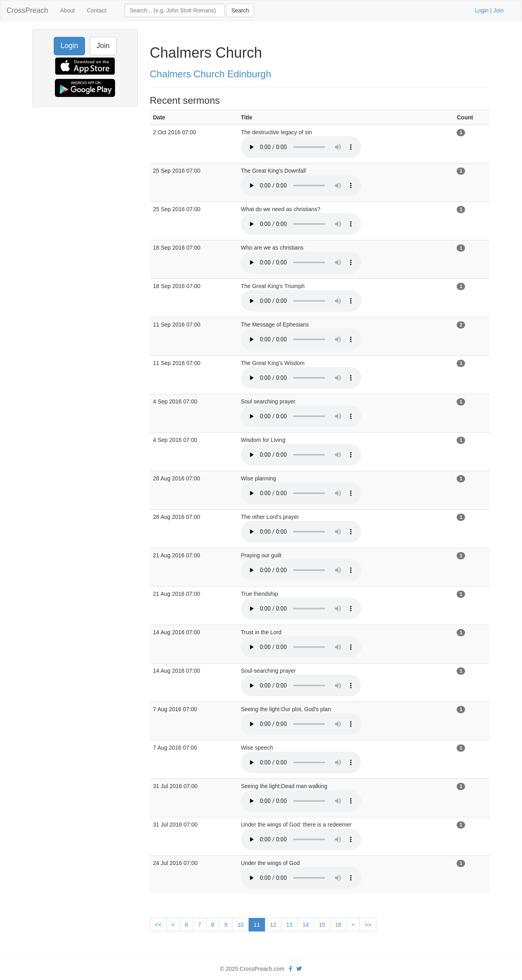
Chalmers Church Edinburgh (211, 74)
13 (289, 925)
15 (322, 925)
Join (498, 10)
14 (306, 925)
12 (273, 925)
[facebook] (290, 969)
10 (241, 925)
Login (482, 10)
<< (158, 925)
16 (338, 925)
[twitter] (299, 969)
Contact (97, 10)
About (68, 10)
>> (368, 925)
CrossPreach (27, 10)
